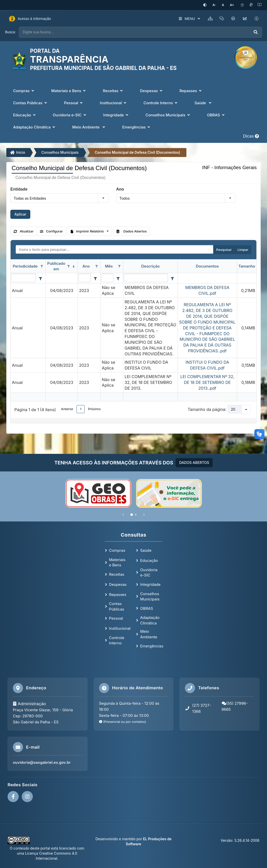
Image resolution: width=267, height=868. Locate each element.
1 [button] (81, 409)
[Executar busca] (256, 32)
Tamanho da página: (207, 409)
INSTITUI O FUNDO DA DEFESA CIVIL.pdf (207, 365)
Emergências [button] (137, 127)
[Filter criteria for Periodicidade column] (40, 278)
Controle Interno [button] (161, 102)
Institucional (120, 628)
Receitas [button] (113, 90)
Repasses (118, 594)
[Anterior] (123, 514)
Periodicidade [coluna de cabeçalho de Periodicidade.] (25, 266)
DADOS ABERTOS (194, 462)
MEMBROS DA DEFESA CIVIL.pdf (207, 290)
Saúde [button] (203, 102)
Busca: (10, 32)
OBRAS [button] (216, 114)
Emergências (152, 646)
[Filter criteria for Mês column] (118, 278)
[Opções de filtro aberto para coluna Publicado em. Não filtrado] (69, 266)
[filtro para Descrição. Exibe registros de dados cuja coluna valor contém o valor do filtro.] (146, 278)
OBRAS (147, 608)
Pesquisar (224, 249)
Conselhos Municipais (60, 152)
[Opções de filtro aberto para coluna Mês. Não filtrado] (119, 266)
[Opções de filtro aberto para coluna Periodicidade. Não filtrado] (42, 266)
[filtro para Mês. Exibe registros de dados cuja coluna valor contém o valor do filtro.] (107, 278)
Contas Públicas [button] (31, 102)
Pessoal (116, 618)
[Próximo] (144, 514)
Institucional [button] (114, 102)
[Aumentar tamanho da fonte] (232, 5)
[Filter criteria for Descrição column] (173, 278)
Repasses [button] (191, 90)
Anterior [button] (67, 409)
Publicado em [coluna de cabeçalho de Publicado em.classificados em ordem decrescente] (56, 266)
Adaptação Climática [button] (35, 127)
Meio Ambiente (149, 634)
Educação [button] (25, 114)
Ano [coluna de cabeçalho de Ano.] (86, 266)
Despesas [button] (152, 90)
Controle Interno (117, 640)
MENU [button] (187, 18)
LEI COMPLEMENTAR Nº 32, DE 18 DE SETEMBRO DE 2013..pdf (207, 382)
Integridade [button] (116, 114)
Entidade (19, 189)
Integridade (150, 584)
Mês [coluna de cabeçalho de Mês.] (109, 266)
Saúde (146, 550)
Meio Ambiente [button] (89, 127)
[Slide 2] (136, 514)
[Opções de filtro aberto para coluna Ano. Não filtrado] (96, 266)
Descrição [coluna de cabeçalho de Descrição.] (150, 266)
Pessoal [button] (74, 102)
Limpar (243, 249)
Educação (149, 560)
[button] (103, 198)
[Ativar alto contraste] (208, 5)
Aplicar (20, 214)
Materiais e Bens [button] (69, 90)
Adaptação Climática (150, 620)
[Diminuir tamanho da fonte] (217, 5)
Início (18, 152)
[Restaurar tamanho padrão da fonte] (224, 5)
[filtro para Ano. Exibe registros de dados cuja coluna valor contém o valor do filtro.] (84, 278)
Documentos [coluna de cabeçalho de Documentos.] (207, 266)
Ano (120, 189)
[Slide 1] (132, 514)
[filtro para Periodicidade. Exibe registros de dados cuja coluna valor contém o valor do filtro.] (23, 278)
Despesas (118, 584)
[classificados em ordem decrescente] (74, 266)
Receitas (117, 574)
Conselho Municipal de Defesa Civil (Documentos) (137, 152)
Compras (117, 550)
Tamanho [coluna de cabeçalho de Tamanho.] (247, 266)
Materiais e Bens (117, 562)
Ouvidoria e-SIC (149, 572)
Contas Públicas (117, 606)
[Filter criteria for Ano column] (95, 278)
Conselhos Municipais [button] (168, 114)
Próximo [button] (94, 409)
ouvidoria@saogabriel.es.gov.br (42, 762)
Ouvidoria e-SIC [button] (70, 114)
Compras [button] (24, 90)
